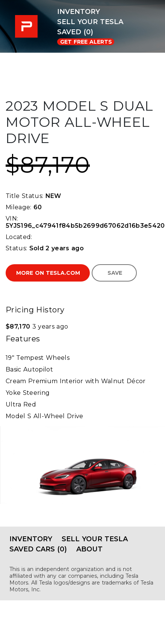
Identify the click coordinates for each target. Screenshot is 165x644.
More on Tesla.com (48, 273)
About (89, 549)
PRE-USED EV (28, 26)
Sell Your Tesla (90, 22)
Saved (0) (75, 32)
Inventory (79, 12)
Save (115, 273)
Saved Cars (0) (38, 549)
